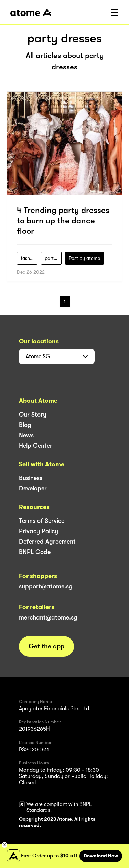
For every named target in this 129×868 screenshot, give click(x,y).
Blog (25, 425)
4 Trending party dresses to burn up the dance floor (63, 221)
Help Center (36, 446)
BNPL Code (35, 552)
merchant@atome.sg (48, 617)
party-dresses (53, 258)
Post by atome (84, 258)
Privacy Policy (39, 531)
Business (31, 478)
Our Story (33, 415)
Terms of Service (42, 521)
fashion (29, 258)
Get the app (46, 646)
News (26, 435)
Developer (33, 488)
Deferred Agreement (47, 542)
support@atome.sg (46, 586)
